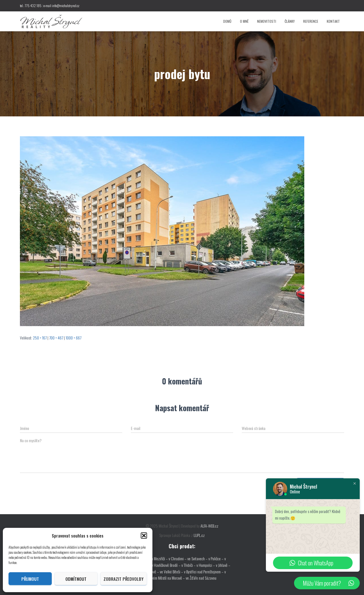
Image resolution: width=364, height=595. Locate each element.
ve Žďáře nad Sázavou (201, 578)
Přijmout (30, 579)
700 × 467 (56, 338)
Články (290, 21)
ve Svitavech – (197, 558)
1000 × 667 (74, 338)
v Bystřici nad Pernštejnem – (204, 572)
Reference (311, 21)
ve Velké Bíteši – (172, 572)
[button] (144, 536)
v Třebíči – (189, 565)
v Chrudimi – (178, 558)
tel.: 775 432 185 (31, 6)
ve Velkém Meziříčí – (154, 558)
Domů (227, 21)
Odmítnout (76, 579)
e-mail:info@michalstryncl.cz (61, 6)
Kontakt (333, 21)
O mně (244, 21)
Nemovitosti (267, 21)
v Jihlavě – (223, 565)
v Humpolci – (206, 565)
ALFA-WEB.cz (209, 526)
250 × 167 (40, 338)
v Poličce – (216, 558)
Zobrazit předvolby (124, 579)
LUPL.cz (199, 535)
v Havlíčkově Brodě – (167, 565)
